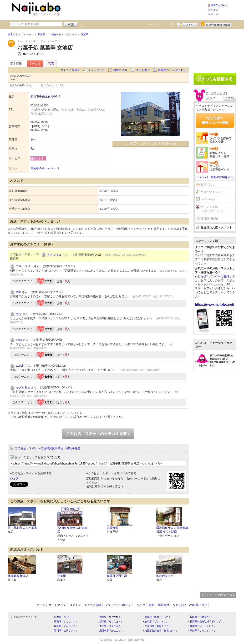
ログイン (187, 24)
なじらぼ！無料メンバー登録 (215, 120)
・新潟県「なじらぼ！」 (110, 622)
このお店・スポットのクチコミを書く (98, 434)
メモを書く (143, 70)
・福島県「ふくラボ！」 (65, 622)
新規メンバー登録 (216, 24)
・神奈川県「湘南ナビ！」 (157, 626)
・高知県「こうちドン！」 (202, 631)
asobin (20, 366)
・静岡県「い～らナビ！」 (202, 626)
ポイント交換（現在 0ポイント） (213, 209)
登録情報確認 (209, 219)
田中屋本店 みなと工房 (22, 528)
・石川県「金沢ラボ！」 (65, 631)
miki (18, 292)
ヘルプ (214, 10)
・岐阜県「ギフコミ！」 (155, 622)
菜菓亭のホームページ (45, 168)
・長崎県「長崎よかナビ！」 (203, 617)
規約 (152, 605)
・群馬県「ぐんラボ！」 (65, 626)
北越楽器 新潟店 (18, 576)
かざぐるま (55, 255)
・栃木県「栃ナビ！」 (64, 617)
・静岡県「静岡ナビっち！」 (158, 617)
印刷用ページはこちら (172, 70)
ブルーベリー (25, 266)
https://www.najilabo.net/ (214, 305)
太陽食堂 (112, 528)
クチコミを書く (70, 70)
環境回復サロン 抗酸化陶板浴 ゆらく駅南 (172, 530)
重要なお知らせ (219, 5)
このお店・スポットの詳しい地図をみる (151, 144)
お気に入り (120, 70)
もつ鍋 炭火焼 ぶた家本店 (72, 530)
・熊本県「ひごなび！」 (110, 617)
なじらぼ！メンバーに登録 (212, 276)
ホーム (214, 14)
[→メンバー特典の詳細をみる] (215, 177)
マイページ (208, 200)
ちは (19, 314)
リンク (141, 605)
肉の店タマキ (165, 576)
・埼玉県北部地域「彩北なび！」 (160, 631)
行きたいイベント (212, 192)
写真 (51, 64)
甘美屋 (61, 576)
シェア (14, 479)
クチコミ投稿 (93, 605)
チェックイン (97, 70)
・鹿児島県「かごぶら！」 (111, 631)
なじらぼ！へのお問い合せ (190, 605)
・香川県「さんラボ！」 (110, 626)
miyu (19, 340)
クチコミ (35, 64)
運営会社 (164, 605)
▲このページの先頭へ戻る (218, 595)
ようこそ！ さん (162, 24)
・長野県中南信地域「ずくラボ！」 (207, 622)
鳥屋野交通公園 (117, 576)
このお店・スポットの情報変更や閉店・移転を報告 (48, 448)
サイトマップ (57, 605)
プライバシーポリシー (119, 605)
